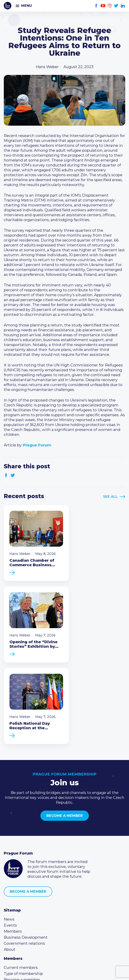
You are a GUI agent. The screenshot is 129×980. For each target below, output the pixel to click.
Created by (65, 973)
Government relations (24, 852)
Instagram (110, 6)
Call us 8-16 (14, 907)
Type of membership (23, 882)
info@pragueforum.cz (29, 919)
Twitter (116, 6)
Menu (27, 6)
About (10, 858)
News (9, 828)
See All (110, 497)
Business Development (26, 846)
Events (10, 834)
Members (13, 840)
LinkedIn (123, 6)
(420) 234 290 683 (25, 913)
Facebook (96, 6)
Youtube (103, 6)
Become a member (65, 725)
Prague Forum (8, 6)
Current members (21, 876)
